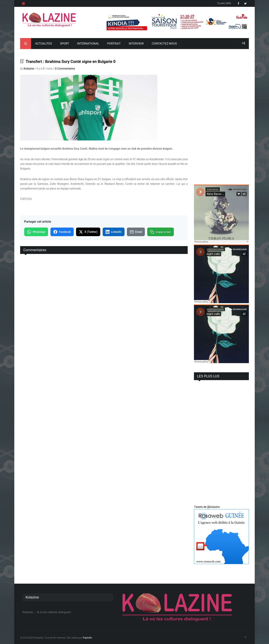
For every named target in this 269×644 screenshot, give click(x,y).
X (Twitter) (88, 232)
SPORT (65, 44)
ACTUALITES (44, 44)
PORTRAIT (114, 44)
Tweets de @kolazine (207, 507)
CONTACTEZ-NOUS (164, 44)
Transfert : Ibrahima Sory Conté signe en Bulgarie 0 (70, 62)
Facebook (62, 232)
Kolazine (29, 69)
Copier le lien (161, 232)
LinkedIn (113, 232)
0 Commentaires (65, 69)
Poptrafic (87, 638)
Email (136, 232)
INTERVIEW (136, 44)
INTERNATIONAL (88, 44)
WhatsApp (36, 232)
